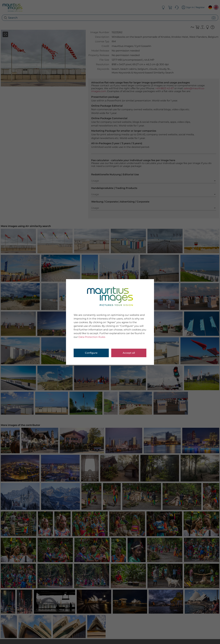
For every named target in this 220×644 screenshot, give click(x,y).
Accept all (129, 353)
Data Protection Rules (92, 337)
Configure (91, 353)
